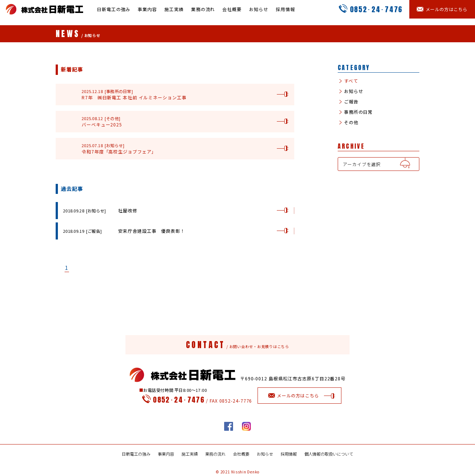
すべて (350, 81)
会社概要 (232, 9)
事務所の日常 (358, 112)
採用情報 (285, 9)
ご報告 (350, 102)
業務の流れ (203, 9)
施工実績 (174, 9)
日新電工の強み (114, 9)
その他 (350, 122)
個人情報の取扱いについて (329, 454)
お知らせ (259, 9)
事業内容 (147, 9)
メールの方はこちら (300, 395)
